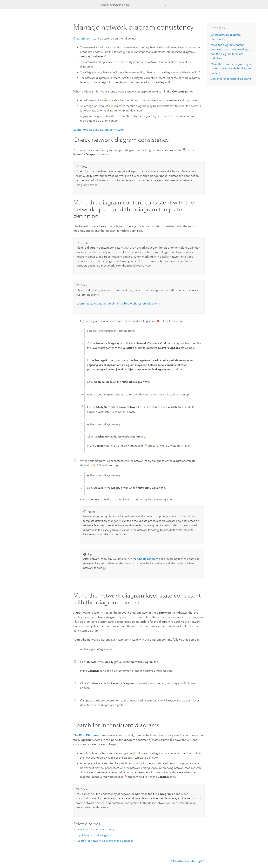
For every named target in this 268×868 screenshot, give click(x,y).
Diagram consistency (87, 38)
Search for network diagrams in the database (105, 841)
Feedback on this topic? (189, 861)
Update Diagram (148, 559)
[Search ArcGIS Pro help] (131, 5)
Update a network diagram (94, 835)
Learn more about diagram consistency (99, 130)
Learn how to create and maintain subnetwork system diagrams (118, 303)
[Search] (164, 5)
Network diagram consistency (96, 829)
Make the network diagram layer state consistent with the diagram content (231, 69)
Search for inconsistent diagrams (231, 79)
